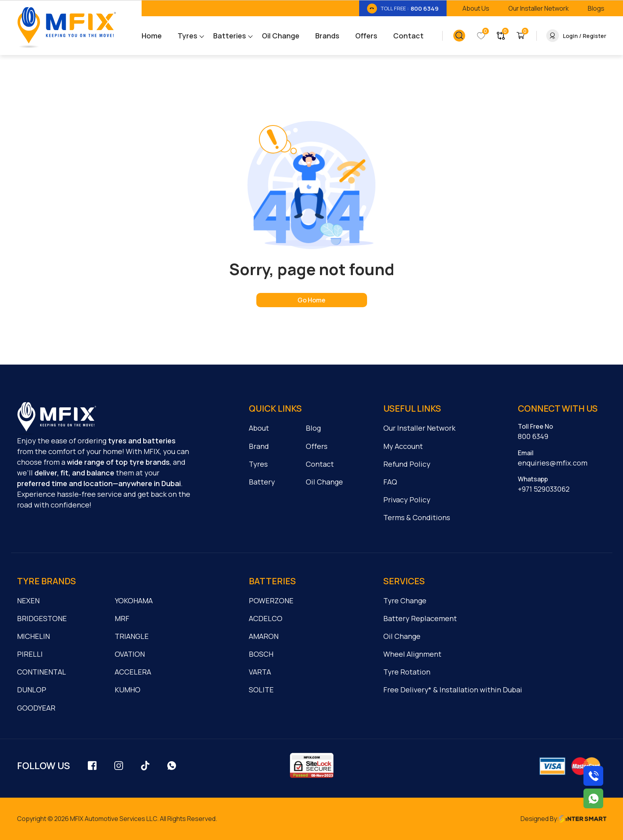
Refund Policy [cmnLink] (407, 464)
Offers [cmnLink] (317, 446)
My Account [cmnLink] (403, 446)
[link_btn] (403, 8)
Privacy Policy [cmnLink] (407, 500)
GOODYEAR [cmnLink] (36, 708)
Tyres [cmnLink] (258, 464)
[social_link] (92, 765)
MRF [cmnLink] (122, 618)
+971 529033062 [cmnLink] (544, 489)
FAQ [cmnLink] (390, 482)
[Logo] (66, 28)
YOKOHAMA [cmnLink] (134, 601)
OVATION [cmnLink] (130, 654)
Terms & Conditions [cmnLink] (417, 517)
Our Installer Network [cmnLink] (419, 428)
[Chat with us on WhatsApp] (593, 798)
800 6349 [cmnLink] (533, 436)
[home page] (312, 300)
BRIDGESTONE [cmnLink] (42, 618)
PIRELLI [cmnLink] (30, 654)
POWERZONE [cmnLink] (271, 601)
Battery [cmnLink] (262, 482)
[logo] (57, 419)
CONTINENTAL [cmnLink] (42, 672)
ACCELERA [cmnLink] (133, 672)
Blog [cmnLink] (313, 428)
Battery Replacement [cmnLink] (420, 618)
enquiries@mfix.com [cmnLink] (553, 463)
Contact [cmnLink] (320, 464)
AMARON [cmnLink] (264, 636)
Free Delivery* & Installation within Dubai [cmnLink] (453, 690)
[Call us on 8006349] (593, 776)
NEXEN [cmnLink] (28, 601)
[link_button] (459, 36)
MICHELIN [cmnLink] (33, 636)
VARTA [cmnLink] (260, 672)
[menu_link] (160, 36)
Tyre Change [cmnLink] (405, 601)
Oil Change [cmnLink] (324, 482)
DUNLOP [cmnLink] (32, 690)
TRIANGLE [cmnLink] (132, 636)
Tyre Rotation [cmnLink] (407, 672)
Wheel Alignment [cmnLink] (412, 654)
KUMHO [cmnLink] (128, 690)
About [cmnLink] (259, 428)
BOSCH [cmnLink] (261, 654)
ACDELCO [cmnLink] (266, 618)
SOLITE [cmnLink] (261, 690)
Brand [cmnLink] (259, 446)
